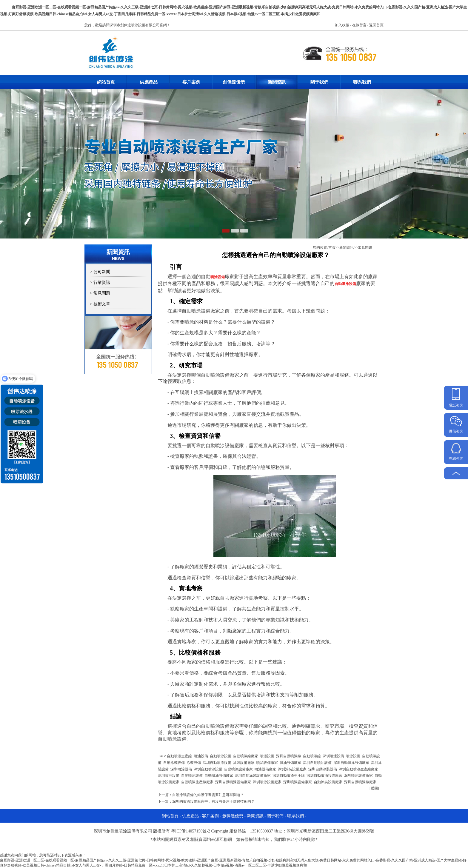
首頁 (332, 247)
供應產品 (149, 82)
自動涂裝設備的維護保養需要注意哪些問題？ (208, 795)
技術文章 (102, 304)
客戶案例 (191, 82)
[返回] (374, 788)
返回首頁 (376, 25)
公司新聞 (102, 272)
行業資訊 (102, 283)
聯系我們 (362, 82)
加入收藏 (342, 25)
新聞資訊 (277, 82)
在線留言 (360, 25)
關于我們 (319, 82)
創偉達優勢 (234, 82)
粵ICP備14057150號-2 (191, 831)
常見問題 (102, 293)
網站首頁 (106, 82)
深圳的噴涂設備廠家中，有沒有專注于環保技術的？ (213, 801)
